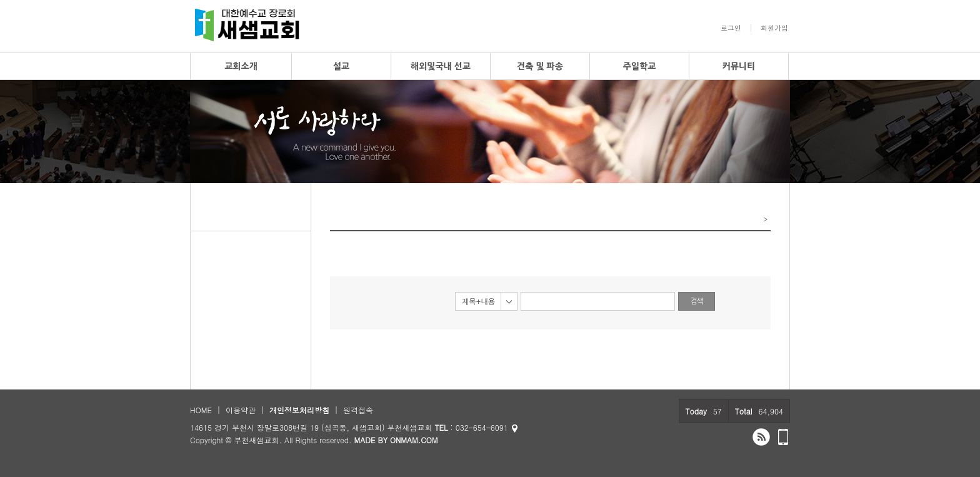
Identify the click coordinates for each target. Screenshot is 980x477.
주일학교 (640, 66)
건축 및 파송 (540, 66)
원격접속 (358, 410)
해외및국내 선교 (441, 66)
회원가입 (774, 28)
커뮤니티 (739, 66)
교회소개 (241, 66)
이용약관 (241, 410)
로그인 (731, 28)
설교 (341, 66)
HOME (201, 410)
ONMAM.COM (414, 440)
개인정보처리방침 (299, 410)
